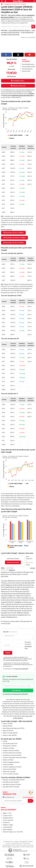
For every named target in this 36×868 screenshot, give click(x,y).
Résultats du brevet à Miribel (12, 784)
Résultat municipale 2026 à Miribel (14, 780)
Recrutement (27, 843)
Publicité (31, 842)
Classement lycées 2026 (12, 4)
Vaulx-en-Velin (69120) (10, 735)
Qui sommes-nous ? (8, 842)
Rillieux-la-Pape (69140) (10, 733)
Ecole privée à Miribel (9, 769)
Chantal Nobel (7, 827)
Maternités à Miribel (9, 772)
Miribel (24, 4)
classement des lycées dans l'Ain (22, 96)
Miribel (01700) (7, 726)
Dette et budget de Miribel (11, 762)
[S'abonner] (18, 801)
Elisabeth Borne (8, 818)
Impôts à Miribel (8, 765)
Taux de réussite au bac (28, 64)
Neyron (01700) (8, 724)
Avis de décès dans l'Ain (10, 744)
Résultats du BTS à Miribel (11, 787)
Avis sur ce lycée (26, 71)
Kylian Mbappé (8, 830)
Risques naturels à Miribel (11, 751)
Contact (8, 843)
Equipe (16, 842)
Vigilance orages (8, 825)
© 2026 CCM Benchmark (27, 847)
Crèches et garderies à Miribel (12, 767)
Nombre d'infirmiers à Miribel (12, 753)
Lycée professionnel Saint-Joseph (19, 30)
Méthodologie (11, 76)
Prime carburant (8, 820)
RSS (21, 843)
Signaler (33, 568)
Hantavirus (6, 823)
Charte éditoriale (23, 842)
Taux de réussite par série (29, 66)
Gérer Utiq (30, 845)
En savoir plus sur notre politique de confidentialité (15, 694)
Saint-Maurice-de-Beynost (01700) (13, 728)
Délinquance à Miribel (10, 746)
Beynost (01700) (8, 731)
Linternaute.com (9, 797)
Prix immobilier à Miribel (11, 774)
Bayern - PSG (7, 813)
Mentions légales (7, 847)
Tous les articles (15, 843)
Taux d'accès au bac (27, 69)
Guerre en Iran (7, 816)
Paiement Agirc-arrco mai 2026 (13, 832)
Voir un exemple (28, 797)
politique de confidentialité (22, 669)
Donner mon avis (13, 562)
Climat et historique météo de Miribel (15, 758)
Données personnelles (9, 845)
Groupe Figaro (16, 847)
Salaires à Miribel (8, 760)
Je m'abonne (16, 690)
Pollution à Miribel (8, 748)
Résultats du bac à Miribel (11, 782)
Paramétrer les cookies (21, 845)
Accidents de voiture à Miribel (12, 755)
